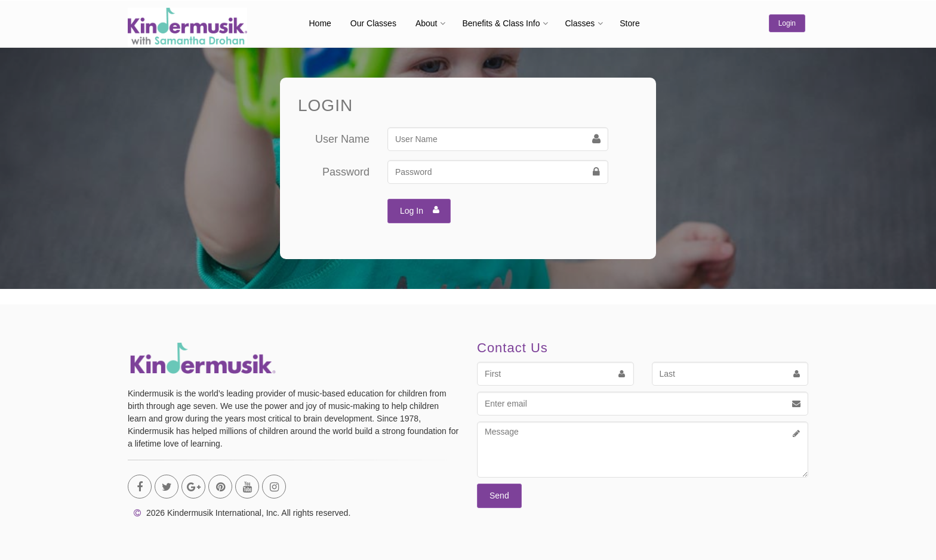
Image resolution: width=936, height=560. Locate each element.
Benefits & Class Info (501, 23)
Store (629, 23)
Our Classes (373, 23)
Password (346, 172)
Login (787, 23)
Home (320, 23)
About (427, 23)
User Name (342, 139)
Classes (580, 23)
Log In (420, 210)
